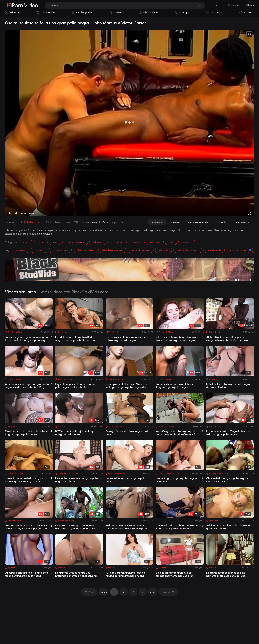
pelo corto (164, 250)
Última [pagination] (153, 592)
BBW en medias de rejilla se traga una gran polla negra (75, 433)
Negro (25, 242)
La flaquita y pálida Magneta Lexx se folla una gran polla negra (228, 433)
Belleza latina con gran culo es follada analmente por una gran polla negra (175, 574)
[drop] (51, 337)
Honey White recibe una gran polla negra (126, 480)
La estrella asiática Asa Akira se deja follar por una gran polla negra (26, 574)
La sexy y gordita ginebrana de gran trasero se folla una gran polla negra (26, 339)
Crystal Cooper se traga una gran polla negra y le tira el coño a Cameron (75, 386)
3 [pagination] (133, 592)
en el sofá (39, 250)
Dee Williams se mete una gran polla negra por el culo (77, 480)
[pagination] (89, 592)
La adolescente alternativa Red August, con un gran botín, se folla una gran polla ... (75, 339)
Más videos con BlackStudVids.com (75, 292)
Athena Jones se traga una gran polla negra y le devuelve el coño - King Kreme (27, 386)
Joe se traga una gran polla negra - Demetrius (177, 480)
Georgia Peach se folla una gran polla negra (128, 433)
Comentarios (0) (242, 222)
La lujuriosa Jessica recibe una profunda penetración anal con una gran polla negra (76, 574)
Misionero (136, 242)
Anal (55, 242)
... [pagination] (143, 592)
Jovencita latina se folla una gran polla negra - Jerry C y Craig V (24, 480)
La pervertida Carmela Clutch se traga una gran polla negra (175, 386)
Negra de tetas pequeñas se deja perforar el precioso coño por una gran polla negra (226, 574)
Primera (104, 592)
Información (157, 222)
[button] (201, 5)
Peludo (41, 242)
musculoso (21, 250)
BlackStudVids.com (30, 222)
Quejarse (175, 222)
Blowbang (187, 242)
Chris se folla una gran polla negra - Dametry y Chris (227, 480)
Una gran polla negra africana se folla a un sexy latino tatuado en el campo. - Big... (75, 527)
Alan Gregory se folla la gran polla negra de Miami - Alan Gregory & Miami (176, 433)
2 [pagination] (124, 592)
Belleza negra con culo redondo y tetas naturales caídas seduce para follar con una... (126, 527)
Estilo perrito (117, 242)
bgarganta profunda (141, 250)
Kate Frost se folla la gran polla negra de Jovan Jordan (228, 386)
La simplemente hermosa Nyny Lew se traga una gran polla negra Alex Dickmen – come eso (127, 386)
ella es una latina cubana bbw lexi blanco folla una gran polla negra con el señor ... (178, 339)
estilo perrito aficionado (188, 250)
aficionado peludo (85, 250)
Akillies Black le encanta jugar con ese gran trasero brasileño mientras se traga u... (227, 339)
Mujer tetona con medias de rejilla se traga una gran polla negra (27, 433)
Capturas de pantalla (198, 222)
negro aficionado (60, 250)
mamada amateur (238, 250)
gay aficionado (214, 250)
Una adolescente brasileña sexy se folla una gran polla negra (126, 339)
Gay (171, 242)
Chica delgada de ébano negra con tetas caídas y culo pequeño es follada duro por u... (177, 527)
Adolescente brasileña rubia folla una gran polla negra (228, 527)
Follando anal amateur (112, 250)
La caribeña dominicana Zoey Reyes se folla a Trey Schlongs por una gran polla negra (27, 527)
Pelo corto (98, 242)
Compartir (221, 222)
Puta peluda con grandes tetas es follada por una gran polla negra (125, 574)
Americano (155, 242)
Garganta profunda (75, 242)
